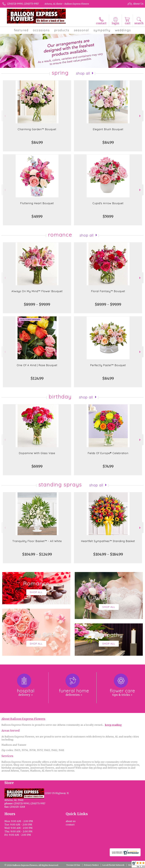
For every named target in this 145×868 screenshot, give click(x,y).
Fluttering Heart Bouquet (37, 203)
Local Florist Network (113, 865)
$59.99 (108, 216)
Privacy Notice (91, 865)
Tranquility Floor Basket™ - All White (37, 541)
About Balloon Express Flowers (23, 719)
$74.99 (108, 466)
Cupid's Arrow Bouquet (108, 203)
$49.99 (37, 216)
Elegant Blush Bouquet (108, 129)
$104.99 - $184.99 (108, 554)
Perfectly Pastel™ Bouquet (108, 365)
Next (140, 116)
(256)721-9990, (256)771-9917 (23, 4)
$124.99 (37, 378)
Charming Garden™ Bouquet (37, 129)
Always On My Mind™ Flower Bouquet (37, 291)
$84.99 (37, 142)
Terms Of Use (73, 865)
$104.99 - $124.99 (37, 554)
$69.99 (37, 466)
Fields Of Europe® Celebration (108, 453)
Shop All (83, 73)
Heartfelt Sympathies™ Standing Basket (108, 541)
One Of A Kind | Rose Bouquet (37, 365)
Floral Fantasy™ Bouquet (108, 291)
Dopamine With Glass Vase (37, 453)
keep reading (113, 725)
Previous (5, 116)
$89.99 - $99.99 (37, 304)
